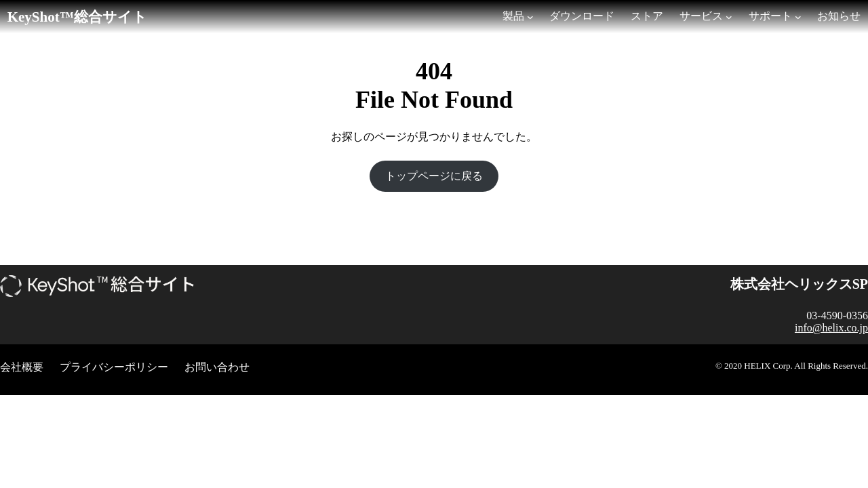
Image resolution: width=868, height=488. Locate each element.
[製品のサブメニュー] (530, 17)
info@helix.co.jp (831, 328)
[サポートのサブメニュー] (798, 17)
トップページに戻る (434, 176)
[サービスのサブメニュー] (729, 17)
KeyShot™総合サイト (77, 17)
